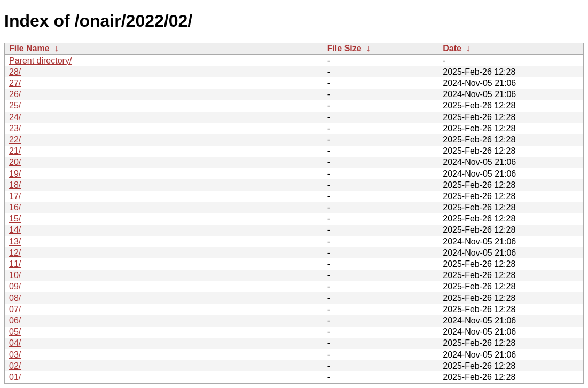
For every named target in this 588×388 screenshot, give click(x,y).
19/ (15, 174)
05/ (15, 332)
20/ (15, 162)
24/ (15, 117)
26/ (15, 94)
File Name (29, 48)
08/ (15, 298)
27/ (15, 83)
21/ (15, 151)
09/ (15, 286)
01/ (15, 377)
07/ (15, 309)
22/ (15, 140)
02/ (15, 366)
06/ (15, 320)
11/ (15, 264)
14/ (15, 230)
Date (452, 48)
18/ (15, 185)
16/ (15, 207)
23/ (15, 128)
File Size (344, 48)
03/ (15, 355)
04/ (15, 343)
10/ (15, 275)
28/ (15, 72)
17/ (15, 196)
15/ (15, 219)
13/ (15, 241)
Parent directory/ (40, 61)
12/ (15, 253)
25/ (15, 105)
